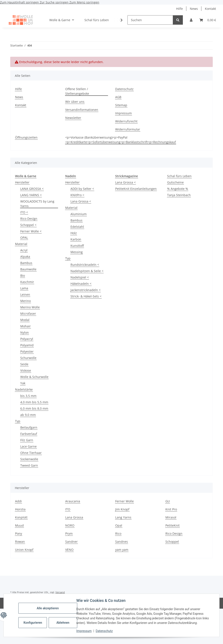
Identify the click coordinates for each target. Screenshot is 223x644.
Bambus (26, 263)
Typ (18, 421)
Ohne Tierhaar (31, 453)
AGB (118, 97)
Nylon (25, 332)
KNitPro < (77, 195)
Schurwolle (28, 358)
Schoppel (172, 542)
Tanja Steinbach (179, 195)
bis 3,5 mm (28, 396)
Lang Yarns (123, 517)
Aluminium (79, 214)
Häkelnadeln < (81, 284)
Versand (60, 592)
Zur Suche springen (55, 2)
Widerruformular (128, 129)
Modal (25, 320)
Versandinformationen (82, 110)
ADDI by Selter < (82, 189)
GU (168, 501)
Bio (23, 276)
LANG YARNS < (31, 195)
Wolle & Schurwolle (34, 377)
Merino (26, 301)
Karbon (76, 239)
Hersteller (22, 182)
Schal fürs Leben (179, 176)
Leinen (25, 295)
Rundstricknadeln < (85, 265)
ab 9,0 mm (28, 415)
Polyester (27, 351)
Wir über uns (75, 102)
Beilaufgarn (29, 427)
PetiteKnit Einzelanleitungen (136, 189)
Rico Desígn (29, 219)
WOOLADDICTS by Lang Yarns (37, 204)
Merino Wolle (30, 307)
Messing (77, 252)
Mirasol (171, 517)
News (194, 9)
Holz (74, 233)
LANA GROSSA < (32, 189)
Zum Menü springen (84, 2)
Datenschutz (105, 631)
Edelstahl (77, 227)
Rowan (20, 542)
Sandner (71, 542)
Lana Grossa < (81, 201)
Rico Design (174, 533)
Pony (19, 533)
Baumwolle (28, 269)
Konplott (21, 517)
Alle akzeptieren (48, 608)
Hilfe (179, 9)
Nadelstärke (24, 389)
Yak (23, 383)
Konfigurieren (33, 623)
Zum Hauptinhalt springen (20, 2)
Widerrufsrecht (126, 121)
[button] (191, 20)
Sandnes (122, 542)
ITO (68, 509)
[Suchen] (150, 20)
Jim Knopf (122, 509)
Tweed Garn (29, 465)
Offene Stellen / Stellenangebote (77, 91)
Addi (18, 501)
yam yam (122, 550)
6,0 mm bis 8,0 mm (34, 408)
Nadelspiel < (80, 277)
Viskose (26, 370)
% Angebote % (178, 189)
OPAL (24, 238)
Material (21, 244)
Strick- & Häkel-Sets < (86, 296)
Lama (24, 288)
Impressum (84, 631)
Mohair (26, 326)
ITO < (24, 212)
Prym (69, 533)
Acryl (24, 250)
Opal (119, 525)
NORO (70, 525)
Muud (19, 525)
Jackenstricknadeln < (86, 290)
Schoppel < (28, 225)
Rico (118, 533)
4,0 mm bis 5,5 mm (34, 402)
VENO (69, 550)
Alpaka (25, 257)
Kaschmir (27, 282)
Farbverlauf (29, 434)
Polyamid (27, 345)
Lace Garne (28, 446)
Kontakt (210, 9)
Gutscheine (175, 182)
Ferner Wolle (124, 501)
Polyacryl (27, 339)
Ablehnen (63, 623)
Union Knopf (24, 550)
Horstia (20, 509)
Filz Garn (27, 440)
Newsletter (73, 118)
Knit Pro (171, 509)
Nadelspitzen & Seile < (87, 271)
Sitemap (121, 105)
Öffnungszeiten (26, 137)
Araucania (73, 501)
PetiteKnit (172, 525)
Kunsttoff (77, 246)
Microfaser (28, 313)
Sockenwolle (29, 459)
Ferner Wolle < (31, 231)
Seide (24, 364)
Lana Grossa (74, 517)
